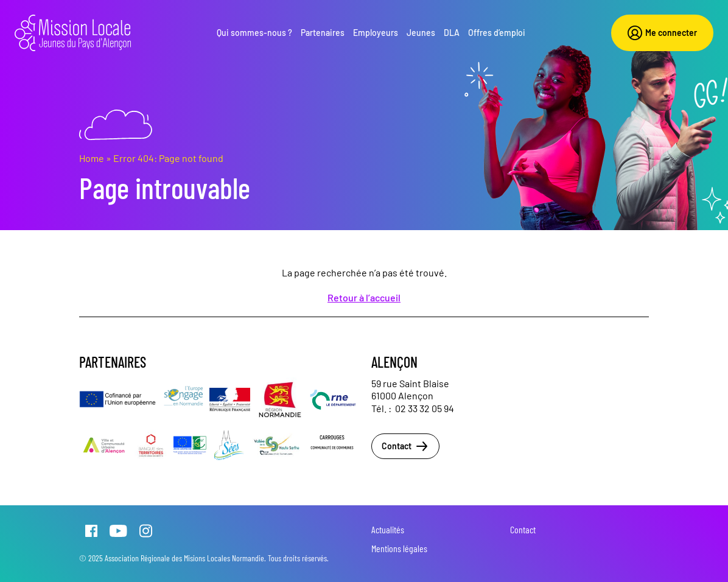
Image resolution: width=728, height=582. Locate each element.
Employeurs (376, 33)
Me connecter (662, 33)
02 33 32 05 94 (425, 408)
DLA (452, 33)
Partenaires (323, 33)
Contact (405, 446)
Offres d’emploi (497, 33)
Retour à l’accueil (364, 297)
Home (92, 158)
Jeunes (421, 33)
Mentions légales (399, 548)
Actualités (388, 529)
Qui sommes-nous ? (254, 33)
